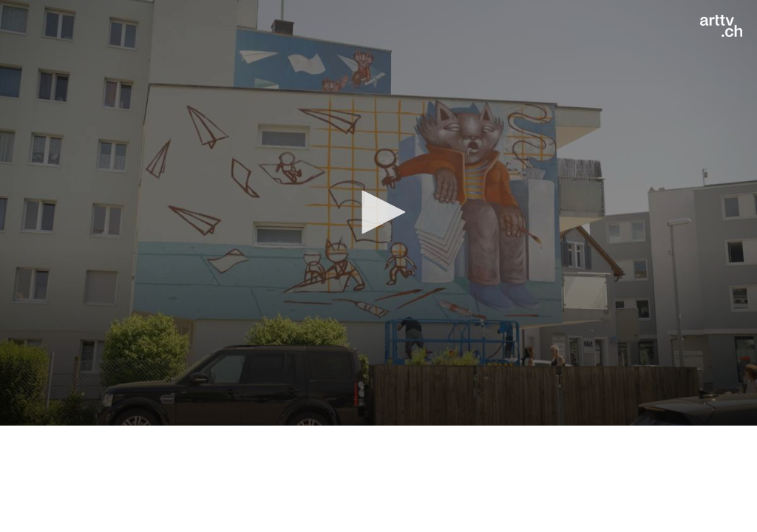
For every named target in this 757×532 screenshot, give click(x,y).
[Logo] (721, 26)
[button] (378, 212)
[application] (378, 213)
